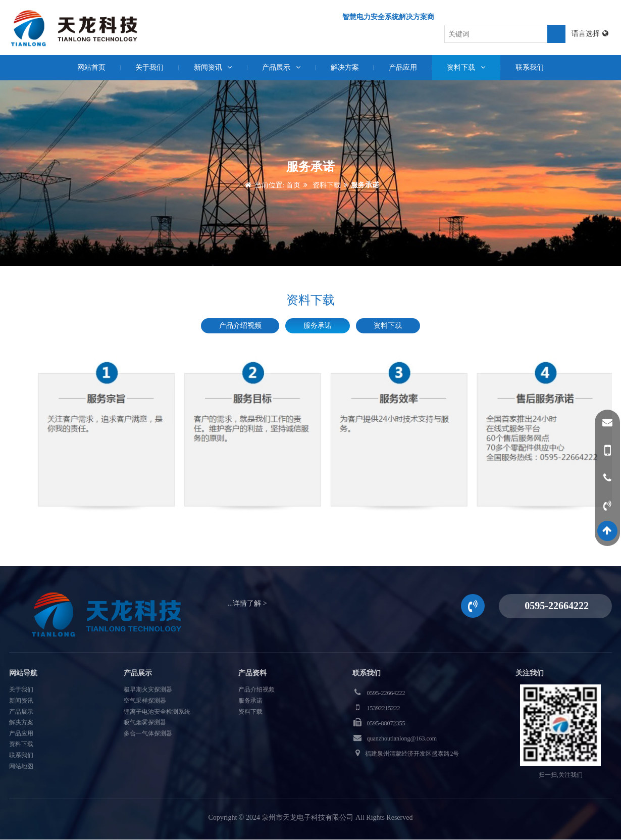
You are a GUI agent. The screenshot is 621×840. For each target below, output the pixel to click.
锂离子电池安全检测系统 (157, 712)
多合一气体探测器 (148, 733)
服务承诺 (365, 186)
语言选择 (590, 34)
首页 (293, 186)
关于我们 (148, 67)
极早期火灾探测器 (148, 690)
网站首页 (90, 67)
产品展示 (281, 67)
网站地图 (21, 766)
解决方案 (345, 67)
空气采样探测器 (145, 701)
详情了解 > (250, 603)
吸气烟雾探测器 (145, 723)
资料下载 (467, 67)
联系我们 (531, 67)
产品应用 (403, 67)
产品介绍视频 (240, 326)
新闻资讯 (212, 67)
